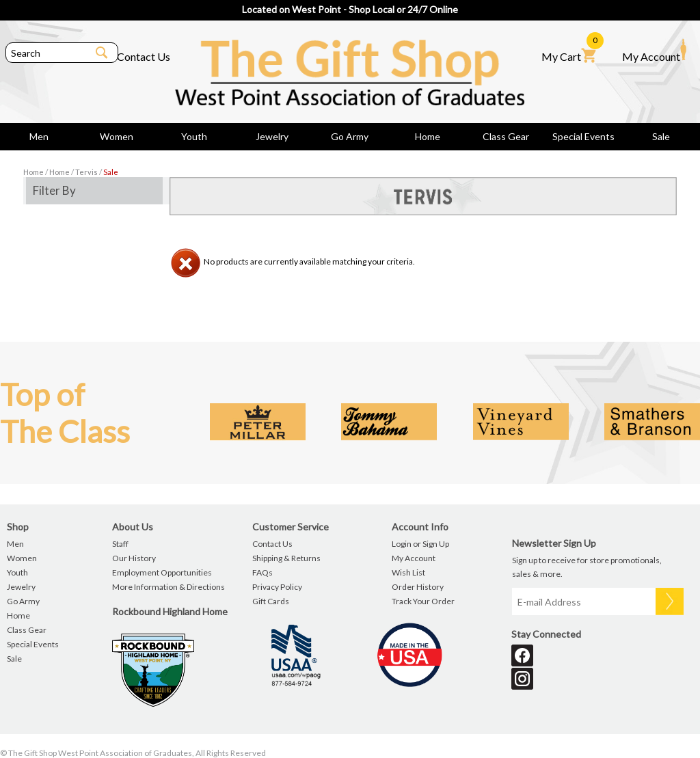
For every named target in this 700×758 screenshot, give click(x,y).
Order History (418, 587)
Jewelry (272, 136)
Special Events (583, 136)
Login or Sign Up (420, 544)
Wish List (408, 572)
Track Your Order (423, 601)
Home (428, 136)
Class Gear (506, 136)
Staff (120, 544)
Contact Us (144, 56)
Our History (134, 558)
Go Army (350, 136)
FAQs (262, 572)
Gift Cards (271, 601)
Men (39, 136)
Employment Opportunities (162, 572)
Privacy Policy (277, 587)
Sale (661, 136)
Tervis (86, 172)
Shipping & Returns (286, 558)
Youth (194, 136)
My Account (654, 51)
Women (117, 136)
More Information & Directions (169, 587)
